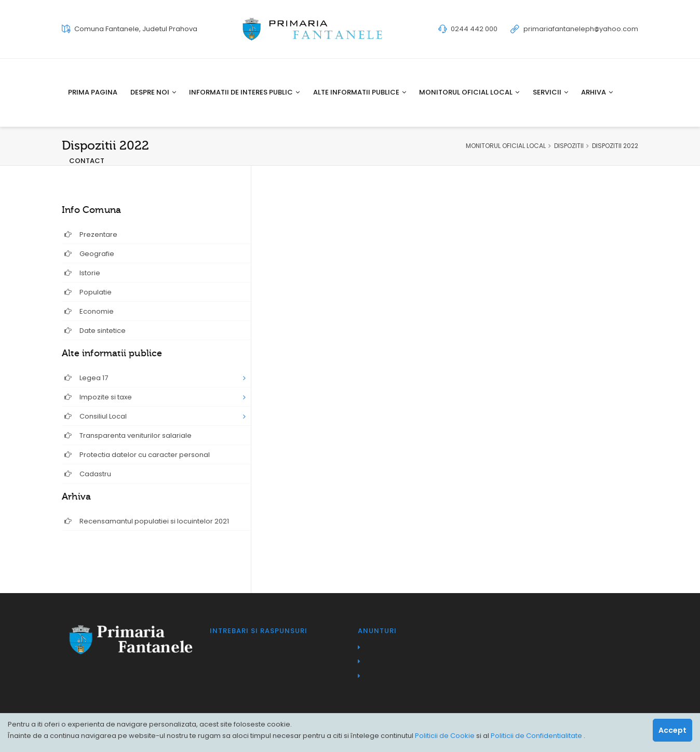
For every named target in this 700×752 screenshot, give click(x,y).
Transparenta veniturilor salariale (128, 435)
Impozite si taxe (98, 397)
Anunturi (377, 631)
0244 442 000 (474, 29)
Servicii (550, 92)
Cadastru (88, 474)
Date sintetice (95, 331)
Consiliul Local (96, 416)
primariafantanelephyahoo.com (581, 29)
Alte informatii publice (360, 92)
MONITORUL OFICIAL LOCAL (506, 146)
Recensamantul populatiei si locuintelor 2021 (147, 521)
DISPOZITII (569, 146)
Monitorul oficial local (469, 92)
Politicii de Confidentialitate (537, 736)
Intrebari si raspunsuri (259, 631)
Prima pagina (93, 92)
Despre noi (153, 92)
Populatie (88, 292)
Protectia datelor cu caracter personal (137, 455)
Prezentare (91, 234)
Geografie (89, 254)
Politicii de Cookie (446, 736)
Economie (89, 311)
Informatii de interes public (244, 92)
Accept (672, 730)
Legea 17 (86, 378)
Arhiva (597, 92)
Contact (87, 161)
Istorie (82, 273)
